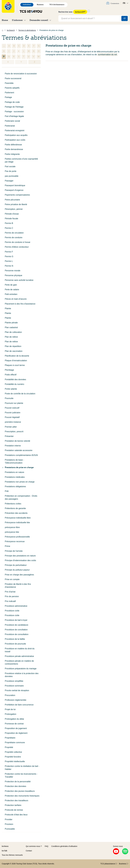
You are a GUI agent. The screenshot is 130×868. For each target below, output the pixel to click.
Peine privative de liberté (16, 204)
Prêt (7, 491)
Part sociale (10, 166)
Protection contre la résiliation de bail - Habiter (22, 768)
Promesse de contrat (14, 724)
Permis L (9, 261)
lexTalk (5, 851)
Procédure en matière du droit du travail (20, 650)
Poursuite (9, 398)
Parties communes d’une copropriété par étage (21, 160)
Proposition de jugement (16, 728)
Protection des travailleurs (17, 801)
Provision (9, 824)
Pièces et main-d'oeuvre (16, 299)
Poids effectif (11, 375)
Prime (7, 546)
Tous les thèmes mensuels (12, 855)
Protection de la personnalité (18, 782)
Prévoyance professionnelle (17, 537)
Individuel (27, 5)
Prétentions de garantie (15, 508)
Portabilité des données (15, 379)
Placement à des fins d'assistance (20, 304)
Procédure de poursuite (15, 644)
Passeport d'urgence (14, 190)
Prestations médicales (15, 477)
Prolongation (11, 714)
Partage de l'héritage (14, 107)
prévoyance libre (12, 527)
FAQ (46, 846)
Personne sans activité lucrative (19, 280)
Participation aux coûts (15, 140)
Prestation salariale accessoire (19, 450)
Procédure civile (12, 611)
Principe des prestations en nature (20, 556)
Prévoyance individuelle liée (17, 522)
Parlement (9, 93)
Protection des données (15, 786)
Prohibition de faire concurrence (19, 705)
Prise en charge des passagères (19, 575)
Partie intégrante (12, 154)
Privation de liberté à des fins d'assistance (18, 586)
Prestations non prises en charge (20, 482)
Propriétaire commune (15, 742)
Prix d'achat (10, 592)
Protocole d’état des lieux (16, 815)
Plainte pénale (11, 323)
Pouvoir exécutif (12, 408)
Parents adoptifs (12, 88)
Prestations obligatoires (15, 486)
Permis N (9, 266)
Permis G (9, 256)
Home (5, 20)
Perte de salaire (12, 290)
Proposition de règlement (16, 733)
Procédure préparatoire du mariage (21, 669)
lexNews (5, 846)
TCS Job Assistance (57, 5)
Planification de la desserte (17, 356)
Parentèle (9, 83)
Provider (9, 819)
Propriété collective (13, 752)
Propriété (9, 747)
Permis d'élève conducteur (17, 247)
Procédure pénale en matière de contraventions (19, 662)
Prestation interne (13, 446)
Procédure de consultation (17, 634)
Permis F (9, 252)
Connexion (113, 3)
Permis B (9, 223)
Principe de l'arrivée (14, 551)
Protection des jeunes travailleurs (20, 791)
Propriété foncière (13, 757)
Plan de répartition (13, 346)
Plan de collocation (13, 332)
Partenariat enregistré (15, 130)
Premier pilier (11, 427)
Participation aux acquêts (16, 135)
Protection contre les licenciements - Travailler (21, 775)
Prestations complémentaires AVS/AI (21, 455)
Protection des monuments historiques (22, 796)
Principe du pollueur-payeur (17, 570)
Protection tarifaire (13, 805)
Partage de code (12, 102)
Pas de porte (11, 171)
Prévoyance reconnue (15, 541)
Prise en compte (12, 579)
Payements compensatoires (17, 195)
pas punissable (12, 176)
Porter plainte (11, 389)
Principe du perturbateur (16, 565)
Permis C (9, 228)
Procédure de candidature (17, 625)
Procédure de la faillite (15, 639)
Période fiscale (11, 219)
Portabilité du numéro (14, 384)
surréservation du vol (107, 55)
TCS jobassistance (109, 864)
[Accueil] (3, 30)
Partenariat (10, 126)
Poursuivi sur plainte (14, 403)
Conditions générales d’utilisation (64, 846)
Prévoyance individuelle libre (18, 518)
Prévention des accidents (16, 513)
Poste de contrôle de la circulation (20, 394)
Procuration (10, 695)
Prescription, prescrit (14, 432)
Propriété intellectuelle (15, 761)
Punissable (10, 829)
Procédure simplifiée (14, 681)
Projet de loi (10, 709)
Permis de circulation (14, 233)
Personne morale (13, 271)
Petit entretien (11, 294)
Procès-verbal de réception (17, 690)
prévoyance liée (12, 532)
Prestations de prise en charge (18, 467)
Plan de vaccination (14, 351)
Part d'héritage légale (14, 116)
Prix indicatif (10, 601)
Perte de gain (11, 285)
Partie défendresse (13, 145)
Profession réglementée (16, 700)
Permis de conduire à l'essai (18, 242)
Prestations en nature (14, 472)
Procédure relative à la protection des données (22, 675)
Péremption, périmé (14, 209)
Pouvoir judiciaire (13, 413)
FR (125, 3)
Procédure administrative (16, 606)
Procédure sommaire (14, 686)
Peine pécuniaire (12, 200)
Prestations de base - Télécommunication (14, 461)
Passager (9, 181)
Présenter (9, 436)
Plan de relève (11, 337)
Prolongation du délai (14, 719)
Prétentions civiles (13, 504)
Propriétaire (10, 738)
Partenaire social (12, 121)
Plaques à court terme (15, 365)
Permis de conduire (14, 237)
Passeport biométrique (15, 185)
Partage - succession (14, 112)
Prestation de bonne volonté (17, 441)
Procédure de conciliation (16, 630)
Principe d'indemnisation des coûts (20, 560)
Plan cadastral (11, 327)
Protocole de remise (14, 810)
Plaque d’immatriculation (16, 361)
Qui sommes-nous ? (34, 846)
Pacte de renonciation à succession (21, 74)
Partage (8, 97)
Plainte (8, 308)
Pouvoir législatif (12, 417)
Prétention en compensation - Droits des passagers (21, 497)
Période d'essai (12, 214)
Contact (29, 851)
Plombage (9, 370)
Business (40, 5)
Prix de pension (12, 596)
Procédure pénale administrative (19, 656)
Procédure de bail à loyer (16, 620)
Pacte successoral (13, 78)
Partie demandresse (14, 149)
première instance (13, 422)
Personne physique (14, 275)
